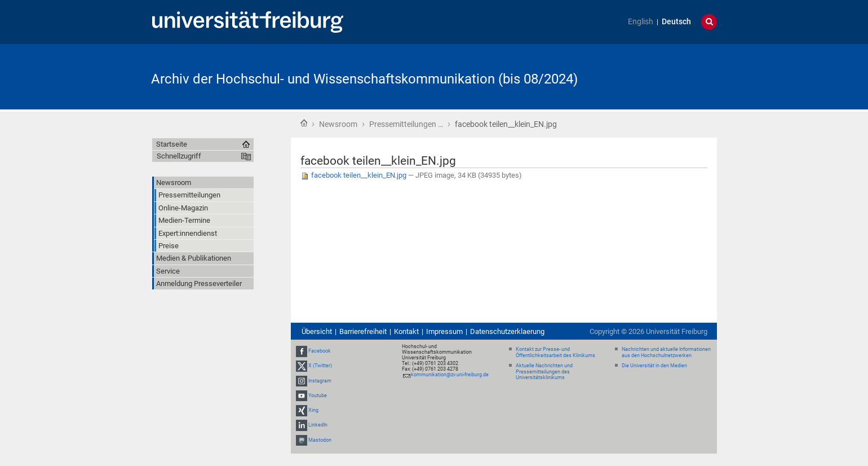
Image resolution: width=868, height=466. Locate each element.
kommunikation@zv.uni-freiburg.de (450, 375)
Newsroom (338, 124)
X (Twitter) (320, 366)
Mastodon (320, 440)
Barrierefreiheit (363, 331)
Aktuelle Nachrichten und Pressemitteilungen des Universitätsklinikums (544, 372)
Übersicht (317, 331)
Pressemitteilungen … (406, 124)
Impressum (444, 331)
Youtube (318, 395)
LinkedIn (318, 425)
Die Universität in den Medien (654, 366)
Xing (313, 410)
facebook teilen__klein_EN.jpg (354, 175)
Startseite (304, 123)
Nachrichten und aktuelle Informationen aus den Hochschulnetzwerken (666, 352)
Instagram (320, 381)
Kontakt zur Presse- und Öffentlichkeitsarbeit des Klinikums (555, 352)
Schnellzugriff (179, 156)
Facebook (320, 351)
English (641, 22)
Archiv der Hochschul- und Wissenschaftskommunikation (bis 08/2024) (364, 79)
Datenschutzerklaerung (507, 331)
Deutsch (676, 22)
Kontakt (406, 331)
